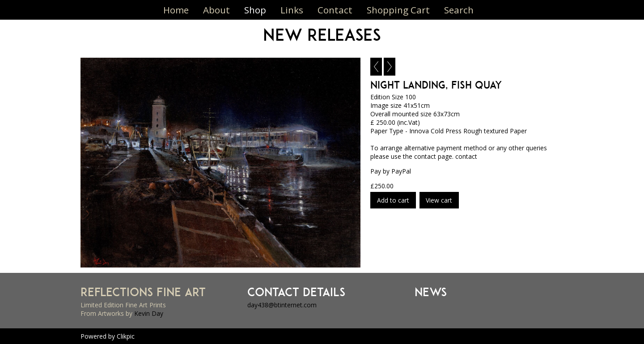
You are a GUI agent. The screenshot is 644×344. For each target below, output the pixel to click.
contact (466, 156)
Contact (335, 10)
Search (459, 10)
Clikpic (126, 336)
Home (176, 10)
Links (292, 10)
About (216, 10)
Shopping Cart (398, 10)
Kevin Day (149, 313)
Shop (255, 10)
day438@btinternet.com (282, 305)
